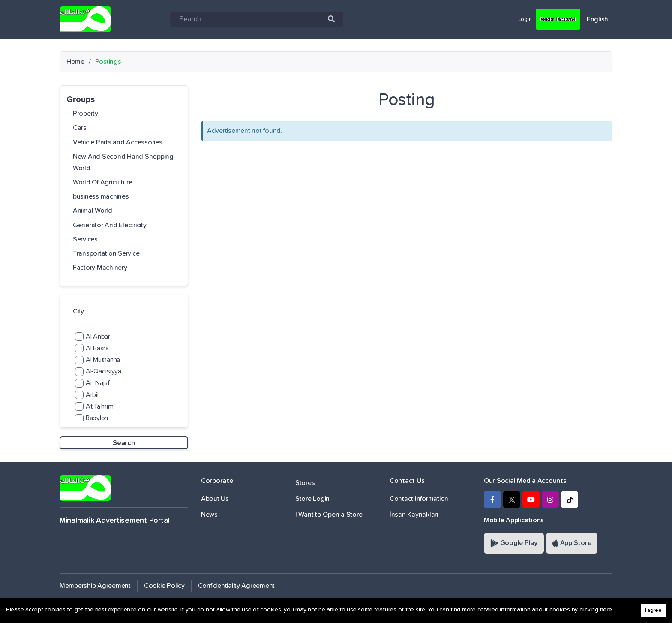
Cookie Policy (164, 586)
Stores (305, 483)
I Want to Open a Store (329, 515)
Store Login (312, 499)
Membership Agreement (95, 586)
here (606, 610)
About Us (215, 499)
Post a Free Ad (553, 19)
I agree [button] (653, 610)
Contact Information (419, 499)
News (209, 515)
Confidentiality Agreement (237, 586)
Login (515, 19)
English (597, 19)
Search (124, 443)
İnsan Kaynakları (414, 515)
